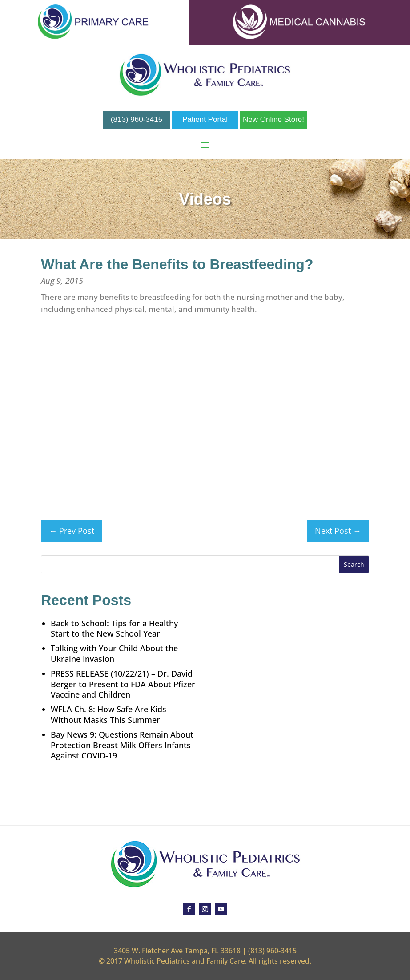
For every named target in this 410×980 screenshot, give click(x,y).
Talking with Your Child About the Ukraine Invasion (114, 653)
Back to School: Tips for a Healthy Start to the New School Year (114, 629)
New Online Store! (273, 119)
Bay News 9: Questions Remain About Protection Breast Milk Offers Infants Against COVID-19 (122, 745)
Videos (205, 199)
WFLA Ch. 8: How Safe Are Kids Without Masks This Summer (109, 714)
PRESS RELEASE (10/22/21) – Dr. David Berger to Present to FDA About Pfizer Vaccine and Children (123, 684)
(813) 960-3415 (137, 119)
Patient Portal (205, 119)
